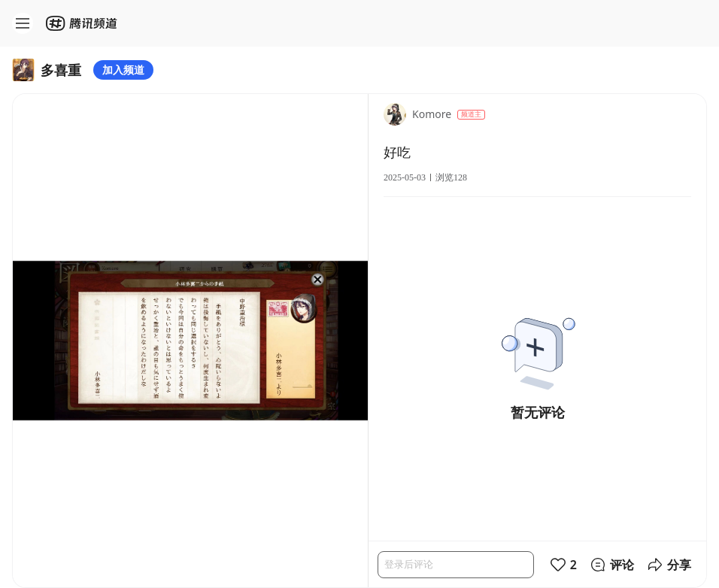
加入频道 (123, 70)
